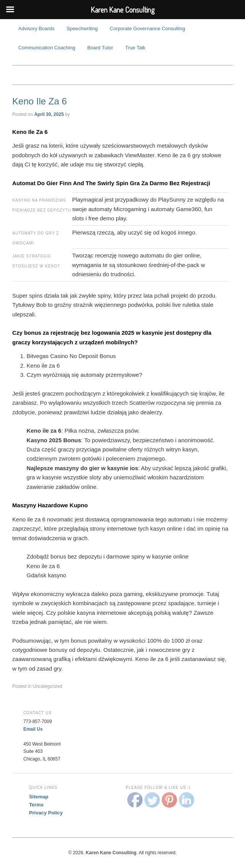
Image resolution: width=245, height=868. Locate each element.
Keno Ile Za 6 (40, 101)
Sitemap (39, 797)
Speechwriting (82, 28)
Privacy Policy (46, 813)
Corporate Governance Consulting (147, 28)
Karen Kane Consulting (122, 75)
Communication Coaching (47, 48)
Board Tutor (100, 48)
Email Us (33, 729)
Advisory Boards (37, 28)
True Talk (135, 48)
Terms (36, 805)
